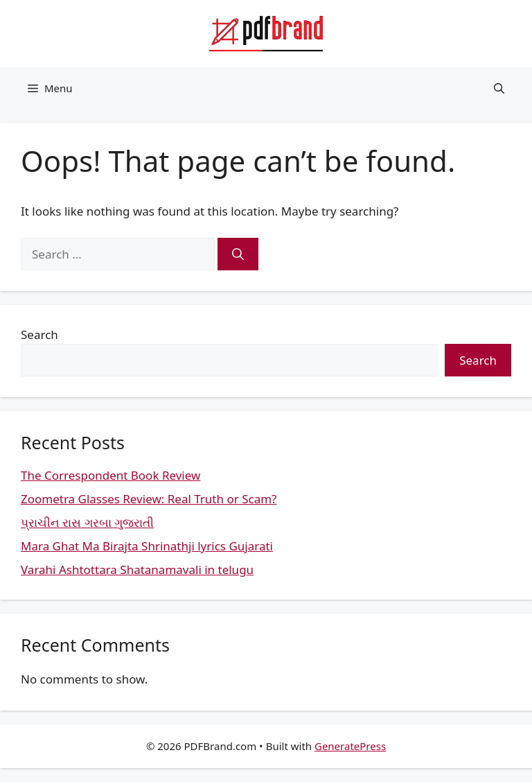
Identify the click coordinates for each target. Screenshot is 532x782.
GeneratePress (350, 746)
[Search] (238, 254)
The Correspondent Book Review (110, 475)
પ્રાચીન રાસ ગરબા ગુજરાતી (87, 522)
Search (39, 334)
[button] (499, 88)
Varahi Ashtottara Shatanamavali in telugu (137, 570)
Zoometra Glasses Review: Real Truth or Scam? (149, 499)
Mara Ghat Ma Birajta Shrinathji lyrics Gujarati (147, 546)
